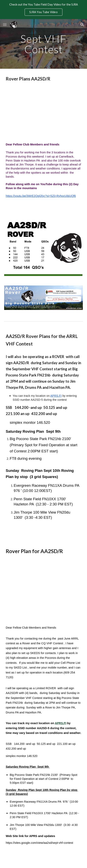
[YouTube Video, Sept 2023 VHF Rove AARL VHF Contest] (43, 112)
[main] (43, 44)
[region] (43, 10)
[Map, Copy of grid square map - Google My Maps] (43, 590)
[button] (5, 25)
